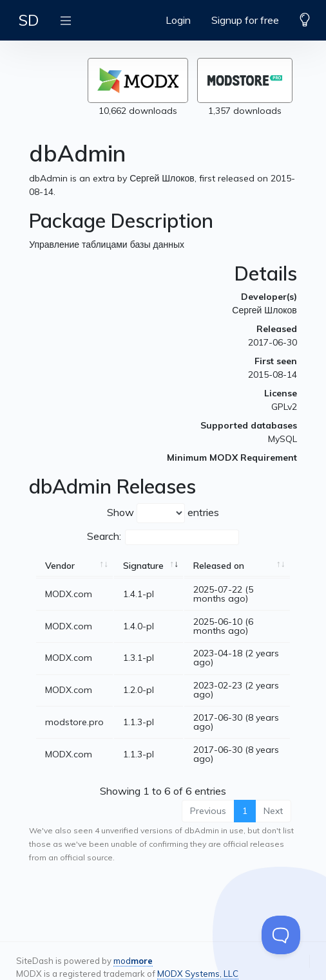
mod (133, 961)
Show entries (163, 513)
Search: (163, 537)
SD (29, 20)
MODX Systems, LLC (198, 974)
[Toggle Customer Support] (281, 935)
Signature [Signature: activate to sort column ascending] (143, 566)
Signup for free (245, 20)
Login (178, 20)
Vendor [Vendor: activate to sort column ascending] (60, 566)
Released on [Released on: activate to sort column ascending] (219, 566)
